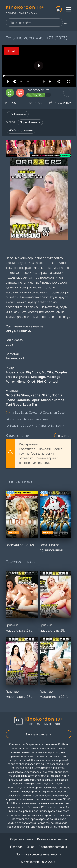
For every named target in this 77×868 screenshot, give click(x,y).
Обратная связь (22, 839)
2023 (10, 345)
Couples (61, 372)
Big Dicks (33, 372)
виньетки (57, 426)
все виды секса (26, 412)
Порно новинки (30, 122)
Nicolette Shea (17, 395)
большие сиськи (21, 426)
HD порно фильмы (21, 130)
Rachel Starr (40, 395)
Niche (21, 381)
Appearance (15, 372)
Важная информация (52, 839)
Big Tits (47, 372)
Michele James (53, 400)
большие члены (37, 419)
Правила (16, 847)
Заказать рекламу (38, 734)
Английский (15, 358)
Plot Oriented (47, 381)
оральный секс (54, 412)
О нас (31, 847)
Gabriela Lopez (28, 400)
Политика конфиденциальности (38, 854)
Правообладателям (53, 847)
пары (42, 426)
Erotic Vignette (18, 377)
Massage (38, 377)
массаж (16, 419)
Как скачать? (18, 114)
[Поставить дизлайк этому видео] (20, 93)
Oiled (31, 381)
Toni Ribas (14, 404)
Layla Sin (30, 404)
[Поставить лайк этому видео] (10, 93)
